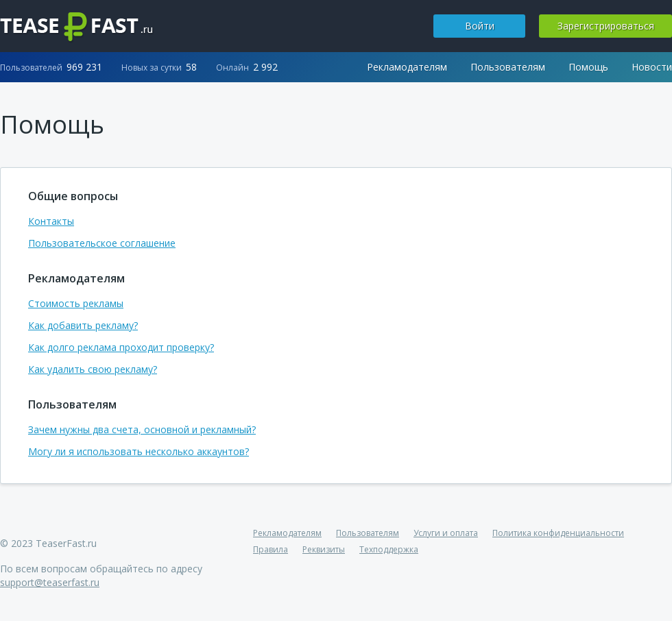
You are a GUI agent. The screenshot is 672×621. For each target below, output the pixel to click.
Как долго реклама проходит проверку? (121, 347)
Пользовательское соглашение (102, 243)
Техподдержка (389, 549)
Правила (271, 549)
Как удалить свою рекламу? (93, 369)
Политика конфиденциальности (558, 533)
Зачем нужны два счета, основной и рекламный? (142, 429)
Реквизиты (324, 549)
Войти (480, 26)
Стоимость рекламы (76, 303)
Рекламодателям (407, 67)
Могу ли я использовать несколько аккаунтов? (139, 451)
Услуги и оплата (446, 533)
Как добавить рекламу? (83, 325)
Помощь (588, 67)
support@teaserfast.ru (50, 582)
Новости (652, 67)
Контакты (51, 221)
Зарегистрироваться (606, 26)
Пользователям (508, 67)
